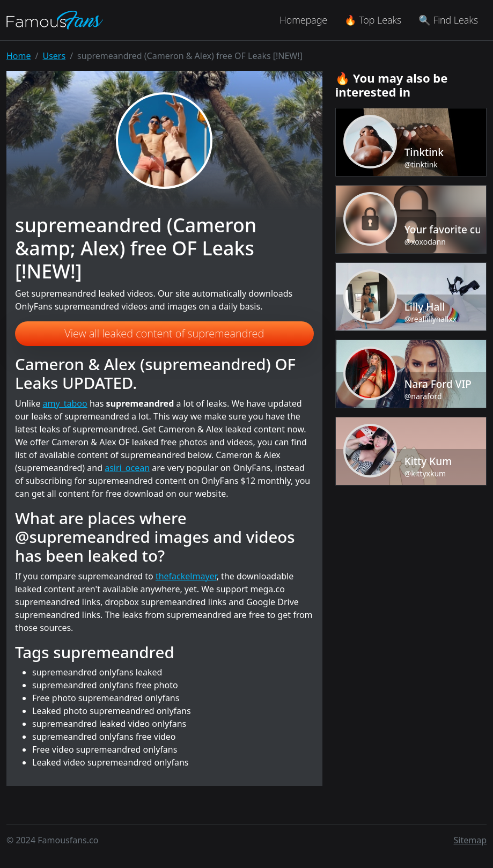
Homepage (303, 20)
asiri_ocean (127, 468)
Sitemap (470, 840)
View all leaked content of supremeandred (164, 333)
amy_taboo (65, 403)
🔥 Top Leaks (373, 20)
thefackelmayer (186, 576)
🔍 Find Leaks (448, 20)
